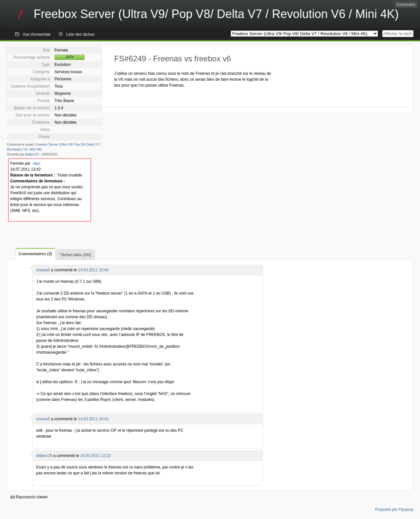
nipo (37, 163)
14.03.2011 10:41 (93, 419)
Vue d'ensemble (37, 34)
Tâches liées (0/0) (75, 255)
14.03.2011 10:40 (93, 270)
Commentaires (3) (35, 254)
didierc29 (32, 154)
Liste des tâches (80, 34)
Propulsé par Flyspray (394, 509)
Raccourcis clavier (29, 497)
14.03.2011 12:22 (95, 456)
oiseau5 (43, 270)
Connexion (406, 5)
